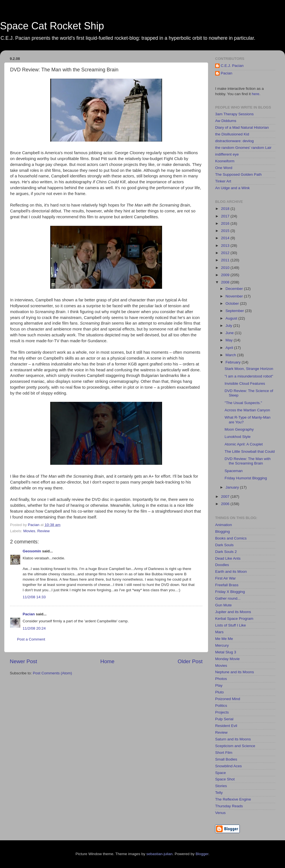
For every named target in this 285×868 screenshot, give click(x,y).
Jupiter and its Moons (233, 612)
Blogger (202, 854)
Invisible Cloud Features (245, 383)
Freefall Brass (227, 585)
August (232, 318)
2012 (226, 253)
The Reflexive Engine (233, 799)
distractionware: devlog (234, 141)
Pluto (219, 692)
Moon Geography (239, 429)
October (233, 303)
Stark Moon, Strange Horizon (249, 369)
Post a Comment (31, 639)
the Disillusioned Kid (232, 134)
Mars (219, 632)
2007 (226, 497)
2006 (226, 504)
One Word (224, 168)
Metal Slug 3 (226, 652)
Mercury (222, 645)
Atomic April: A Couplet (244, 444)
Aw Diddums (226, 121)
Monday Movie (227, 659)
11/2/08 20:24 (34, 628)
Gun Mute (223, 605)
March (231, 355)
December (235, 289)
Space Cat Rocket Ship (52, 26)
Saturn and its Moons (233, 739)
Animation (224, 525)
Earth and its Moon (231, 572)
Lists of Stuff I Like (231, 625)
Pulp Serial (224, 719)
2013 (226, 246)
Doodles (222, 565)
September (235, 311)
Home (107, 661)
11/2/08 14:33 (34, 597)
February (234, 362)
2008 (226, 282)
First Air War (225, 578)
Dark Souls (224, 545)
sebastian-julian (160, 854)
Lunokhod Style (238, 437)
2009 (226, 275)
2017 (226, 216)
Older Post (190, 661)
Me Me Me (224, 639)
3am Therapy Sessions (234, 114)
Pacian (29, 614)
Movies (29, 531)
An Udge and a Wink (232, 188)
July (229, 326)
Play (219, 685)
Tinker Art (223, 181)
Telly (219, 793)
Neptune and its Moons (235, 672)
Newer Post (23, 661)
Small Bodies (226, 759)
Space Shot (225, 779)
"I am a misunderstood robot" (249, 376)
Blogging (223, 532)
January (233, 487)
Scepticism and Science (235, 746)
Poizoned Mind (228, 699)
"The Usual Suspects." (243, 403)
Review (44, 531)
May (230, 340)
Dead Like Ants (228, 558)
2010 (226, 268)
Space (220, 773)
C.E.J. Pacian (232, 66)
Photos (221, 679)
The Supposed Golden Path (238, 174)
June (230, 333)
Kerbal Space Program (234, 619)
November (235, 296)
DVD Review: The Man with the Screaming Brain (248, 461)
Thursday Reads (229, 806)
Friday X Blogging (230, 592)
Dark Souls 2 (226, 552)
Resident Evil (226, 726)
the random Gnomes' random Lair (243, 148)
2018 (226, 209)
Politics (221, 706)
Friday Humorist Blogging (246, 478)
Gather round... (228, 598)
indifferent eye (227, 154)
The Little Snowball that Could (250, 451)
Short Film (224, 753)
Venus (220, 813)
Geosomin (32, 551)
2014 (226, 238)
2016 (226, 223)
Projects (222, 712)
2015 (226, 231)
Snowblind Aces (228, 766)
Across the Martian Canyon (247, 410)
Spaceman (234, 471)
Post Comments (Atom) (53, 673)
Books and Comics (231, 538)
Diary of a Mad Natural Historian (242, 127)
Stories (221, 786)
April (230, 348)
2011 (226, 260)
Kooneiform (225, 161)
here (256, 94)
